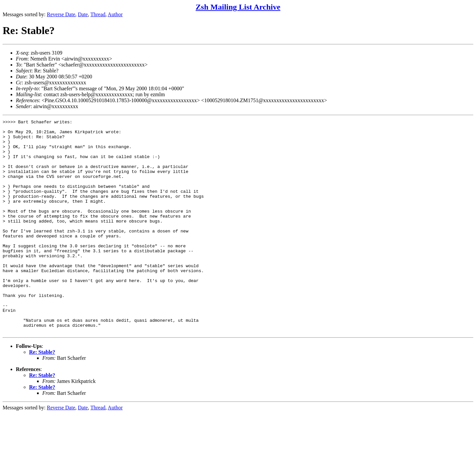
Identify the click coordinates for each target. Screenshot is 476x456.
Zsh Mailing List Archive (238, 7)
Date (83, 14)
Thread (98, 14)
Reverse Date (61, 14)
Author (115, 14)
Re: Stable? (42, 395)
